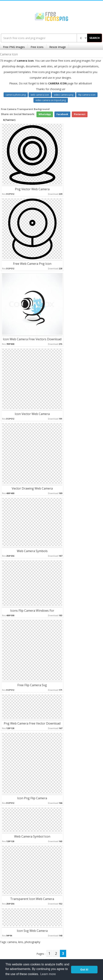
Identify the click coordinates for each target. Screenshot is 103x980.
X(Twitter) (9, 120)
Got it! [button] (84, 970)
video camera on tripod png (51, 100)
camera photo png (16, 95)
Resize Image (58, 47)
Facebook (62, 114)
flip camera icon (87, 95)
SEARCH (94, 38)
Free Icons (37, 47)
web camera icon (40, 95)
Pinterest (80, 114)
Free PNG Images (14, 47)
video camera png (64, 95)
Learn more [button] (48, 974)
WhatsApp (45, 114)
